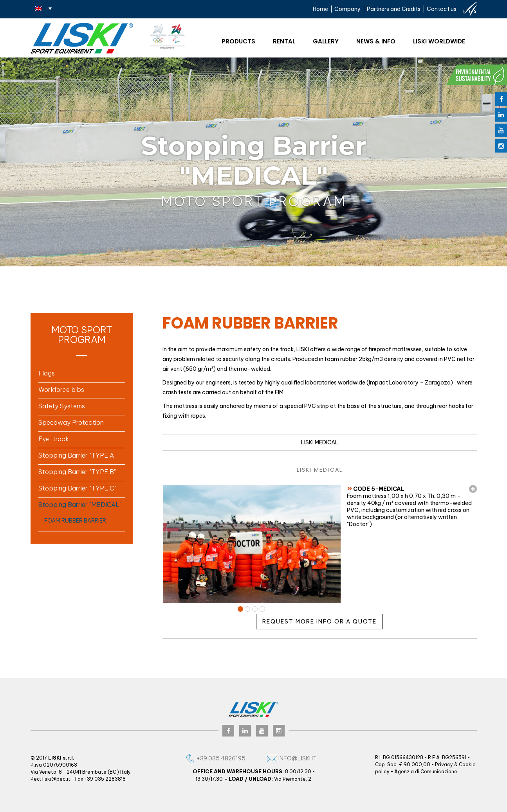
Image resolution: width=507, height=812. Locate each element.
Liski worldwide (439, 41)
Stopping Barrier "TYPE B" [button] (77, 472)
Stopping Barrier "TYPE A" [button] (77, 455)
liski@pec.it (56, 779)
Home (320, 9)
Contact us (442, 9)
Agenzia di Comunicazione (426, 772)
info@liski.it (292, 758)
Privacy (444, 764)
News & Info (376, 41)
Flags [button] (47, 373)
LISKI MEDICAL (320, 442)
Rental (284, 41)
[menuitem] (43, 8)
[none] (43, 8)
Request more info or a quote (319, 622)
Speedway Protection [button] (71, 422)
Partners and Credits (394, 9)
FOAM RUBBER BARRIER (75, 521)
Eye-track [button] (54, 439)
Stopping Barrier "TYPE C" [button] (77, 488)
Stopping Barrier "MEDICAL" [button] (80, 505)
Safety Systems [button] (62, 406)
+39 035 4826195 (215, 758)
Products (238, 41)
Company (347, 9)
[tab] (82, 373)
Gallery (326, 41)
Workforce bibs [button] (61, 390)
